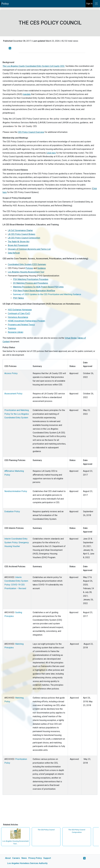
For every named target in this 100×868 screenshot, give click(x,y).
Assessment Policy (13, 394)
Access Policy (11, 373)
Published (8, 41)
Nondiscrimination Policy (16, 491)
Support (47, 858)
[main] (50, 438)
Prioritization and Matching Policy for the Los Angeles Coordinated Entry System (17, 414)
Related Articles (11, 825)
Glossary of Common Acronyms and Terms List (29, 249)
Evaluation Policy (12, 511)
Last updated (39, 41)
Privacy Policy (35, 858)
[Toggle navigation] (96, 4)
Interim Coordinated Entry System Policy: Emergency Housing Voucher (17, 542)
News (24, 858)
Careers (16, 858)
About (8, 858)
